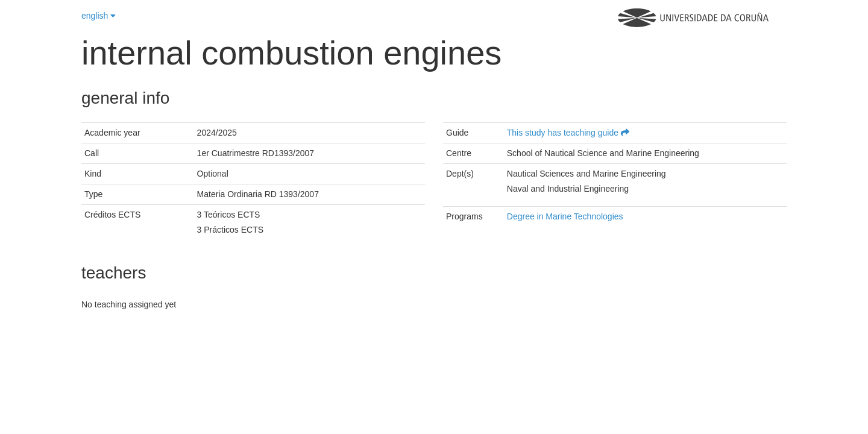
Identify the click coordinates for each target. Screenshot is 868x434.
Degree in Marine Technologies (565, 216)
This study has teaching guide (568, 133)
